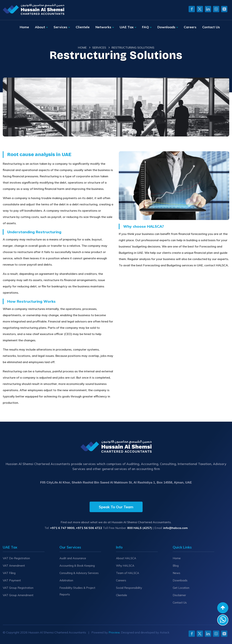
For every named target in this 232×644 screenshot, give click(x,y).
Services (60, 27)
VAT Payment (12, 580)
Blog (176, 566)
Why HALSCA (125, 566)
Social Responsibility (129, 588)
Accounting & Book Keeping (77, 566)
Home (24, 27)
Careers (190, 27)
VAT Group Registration (18, 588)
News (176, 573)
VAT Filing (9, 573)
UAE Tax (127, 27)
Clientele (83, 27)
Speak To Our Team (116, 507)
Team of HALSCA (128, 573)
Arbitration (66, 580)
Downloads (166, 27)
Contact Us (211, 27)
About (40, 27)
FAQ (145, 27)
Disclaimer (179, 595)
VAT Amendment (14, 566)
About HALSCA (126, 558)
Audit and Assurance (73, 558)
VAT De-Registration (16, 558)
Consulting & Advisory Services (79, 573)
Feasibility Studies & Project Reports (77, 591)
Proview (114, 632)
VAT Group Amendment (18, 595)
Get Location (181, 588)
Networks (103, 27)
